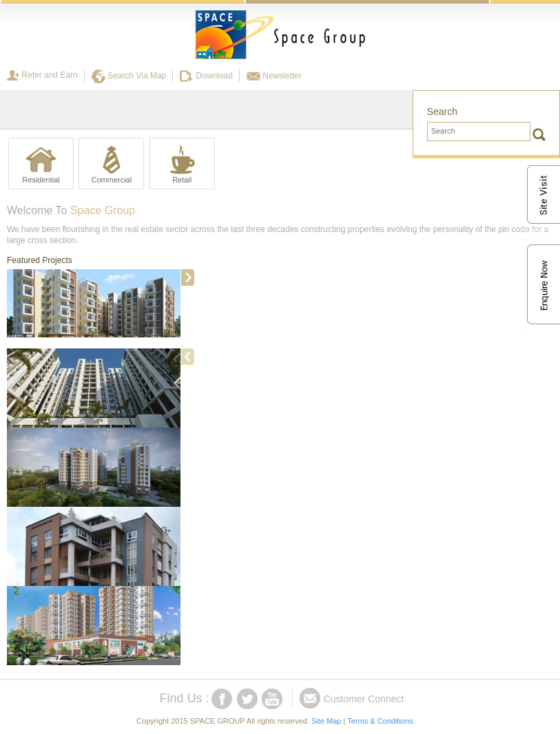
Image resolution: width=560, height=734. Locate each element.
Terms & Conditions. (381, 721)
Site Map (326, 721)
